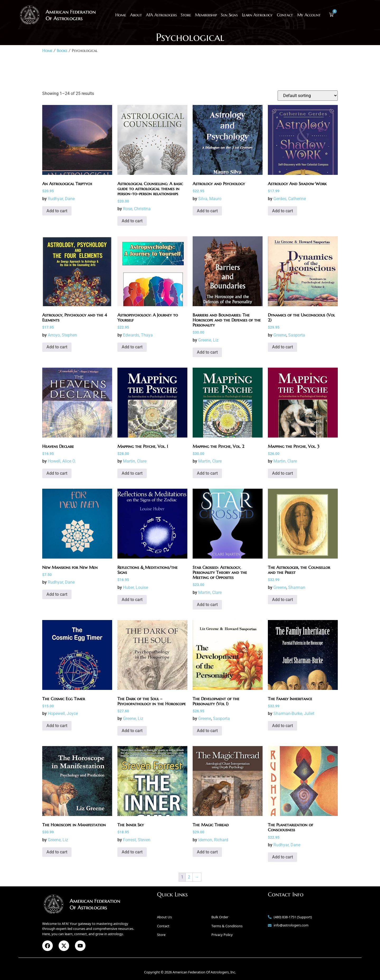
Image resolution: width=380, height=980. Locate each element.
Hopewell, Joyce (63, 714)
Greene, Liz (208, 340)
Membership (206, 15)
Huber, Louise (136, 587)
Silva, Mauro (210, 199)
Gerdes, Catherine (290, 199)
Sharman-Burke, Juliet (294, 714)
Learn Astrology (257, 15)
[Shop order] (308, 96)
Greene (280, 335)
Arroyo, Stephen (62, 335)
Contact (285, 15)
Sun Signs (229, 15)
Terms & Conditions (227, 926)
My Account (309, 15)
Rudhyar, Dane (61, 199)
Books (62, 51)
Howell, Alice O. (62, 461)
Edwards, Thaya (138, 335)
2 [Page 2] (189, 877)
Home (121, 15)
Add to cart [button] (57, 211)
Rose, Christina (137, 209)
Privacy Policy (222, 935)
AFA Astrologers (161, 15)
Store (186, 15)
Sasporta (297, 335)
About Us (164, 917)
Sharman (297, 587)
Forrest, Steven (137, 840)
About (136, 15)
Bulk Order (220, 917)
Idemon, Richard (213, 840)
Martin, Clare (135, 461)
